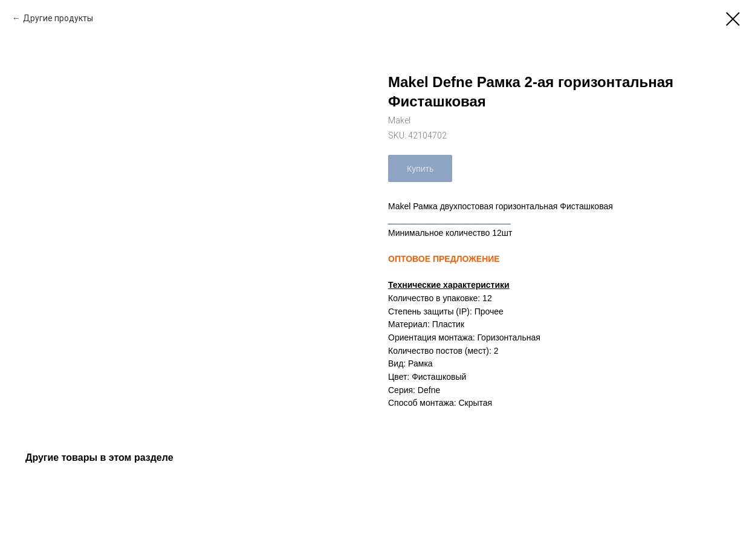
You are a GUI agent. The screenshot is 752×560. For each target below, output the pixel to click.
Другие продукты (58, 18)
